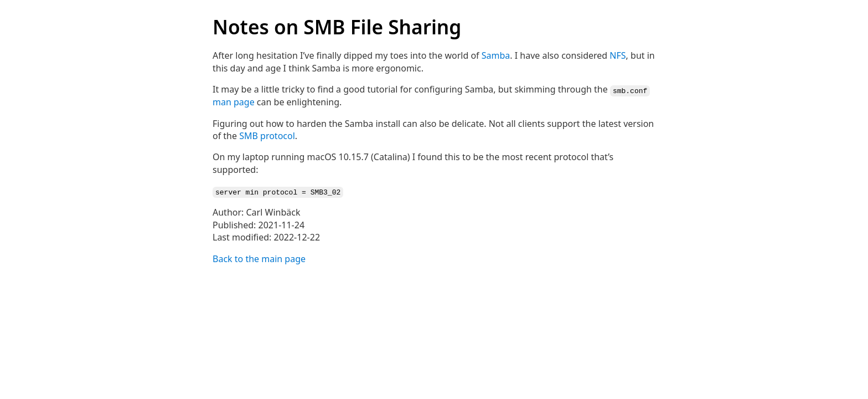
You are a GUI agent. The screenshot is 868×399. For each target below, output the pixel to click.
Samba (496, 55)
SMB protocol (267, 135)
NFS (618, 55)
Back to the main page (259, 258)
